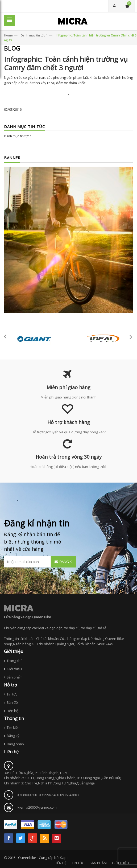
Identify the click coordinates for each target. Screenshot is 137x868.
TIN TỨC (78, 863)
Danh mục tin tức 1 (34, 35)
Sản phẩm (15, 677)
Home (8, 35)
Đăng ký (13, 736)
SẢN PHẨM (98, 863)
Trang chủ (15, 661)
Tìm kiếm (14, 727)
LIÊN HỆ (61, 863)
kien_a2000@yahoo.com (37, 807)
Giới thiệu (14, 669)
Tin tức (12, 694)
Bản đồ (12, 702)
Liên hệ (12, 711)
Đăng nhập (15, 744)
